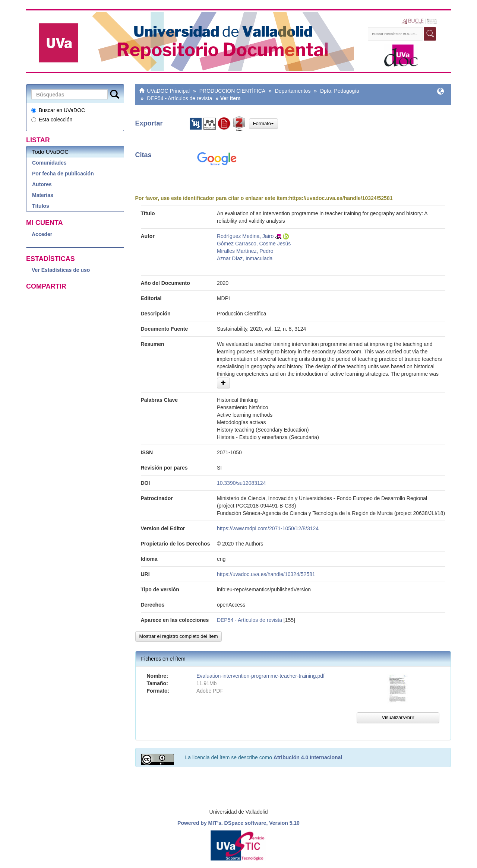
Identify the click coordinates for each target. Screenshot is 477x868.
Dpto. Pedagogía (340, 91)
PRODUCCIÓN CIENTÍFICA (232, 91)
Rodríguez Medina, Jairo (245, 236)
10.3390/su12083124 (241, 483)
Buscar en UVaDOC (58, 110)
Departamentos (293, 91)
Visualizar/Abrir (398, 717)
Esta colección (52, 120)
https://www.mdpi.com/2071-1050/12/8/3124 (268, 528)
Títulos (41, 206)
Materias (43, 195)
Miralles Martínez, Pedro (245, 251)
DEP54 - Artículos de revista (179, 98)
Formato (263, 123)
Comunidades (49, 163)
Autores (42, 184)
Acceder (42, 234)
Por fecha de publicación (63, 174)
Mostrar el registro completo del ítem (179, 636)
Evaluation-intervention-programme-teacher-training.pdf (260, 676)
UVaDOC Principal (168, 91)
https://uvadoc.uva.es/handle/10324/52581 (341, 198)
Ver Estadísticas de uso (61, 270)
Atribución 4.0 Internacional (308, 757)
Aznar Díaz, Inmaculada (245, 258)
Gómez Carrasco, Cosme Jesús (254, 244)
